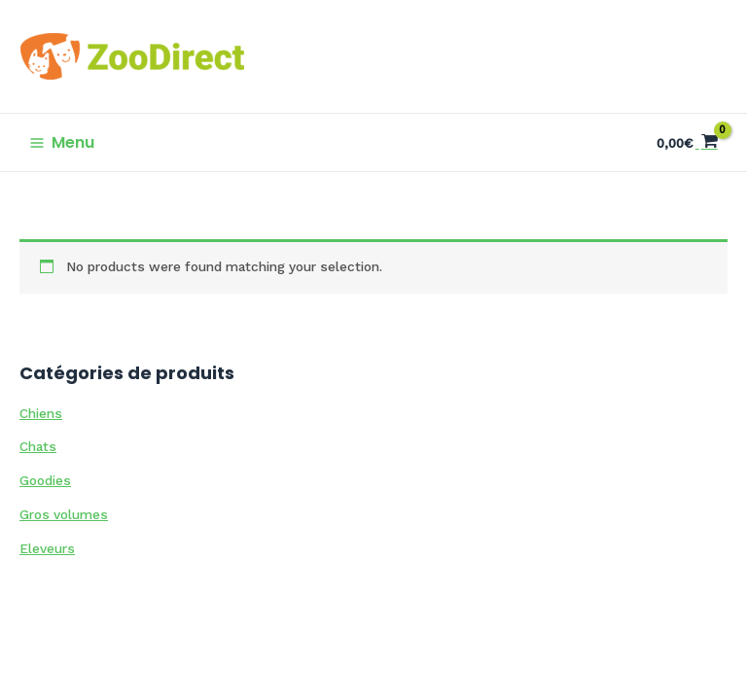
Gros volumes (64, 514)
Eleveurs (47, 548)
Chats (38, 446)
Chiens (41, 413)
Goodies (45, 480)
